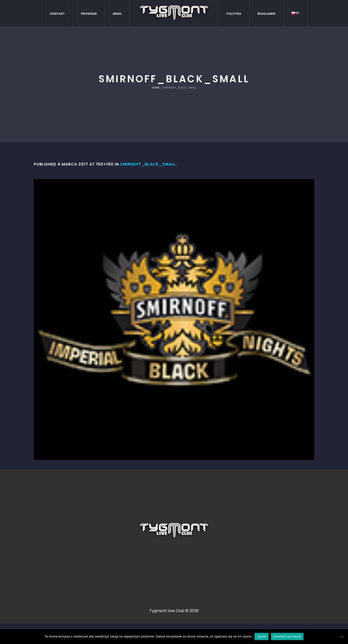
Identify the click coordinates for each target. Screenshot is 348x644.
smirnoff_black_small (148, 164)
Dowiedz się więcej (287, 636)
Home (156, 88)
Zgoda (261, 636)
